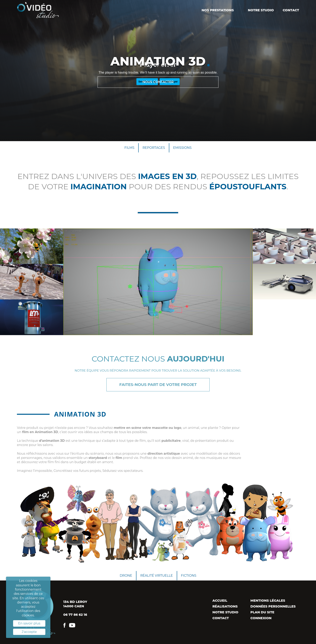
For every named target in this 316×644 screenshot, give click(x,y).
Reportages (154, 148)
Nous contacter (158, 82)
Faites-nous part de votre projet (158, 385)
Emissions (182, 148)
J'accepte (29, 632)
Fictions (189, 576)
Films (129, 148)
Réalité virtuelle (156, 576)
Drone (126, 576)
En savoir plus (29, 623)
